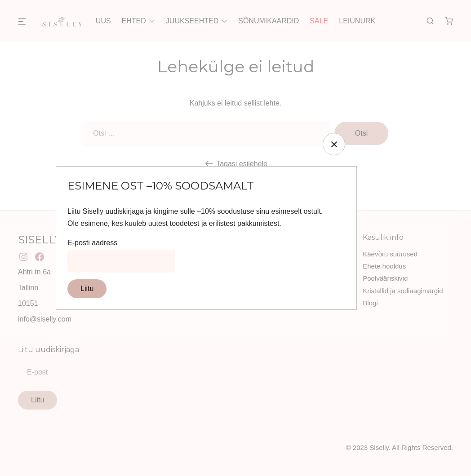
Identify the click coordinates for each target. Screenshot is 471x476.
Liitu (87, 289)
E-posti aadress (92, 243)
